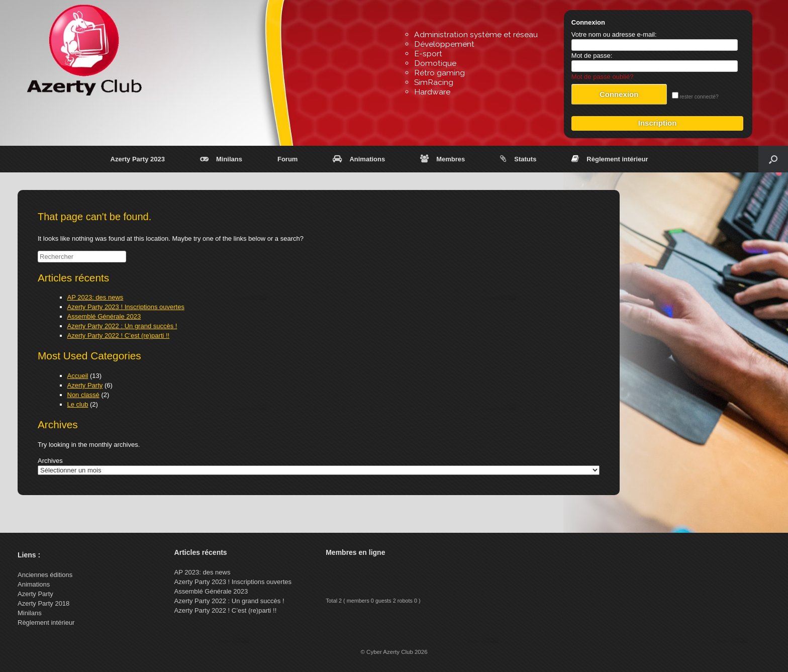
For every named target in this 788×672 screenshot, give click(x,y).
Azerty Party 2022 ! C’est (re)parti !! (119, 335)
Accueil (78, 376)
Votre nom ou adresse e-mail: (614, 34)
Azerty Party (85, 385)
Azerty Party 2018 (43, 603)
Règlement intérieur (610, 159)
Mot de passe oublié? (603, 77)
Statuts (518, 159)
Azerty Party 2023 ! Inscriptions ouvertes (126, 307)
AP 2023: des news (95, 297)
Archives (50, 461)
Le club (78, 404)
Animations (359, 159)
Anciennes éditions (45, 575)
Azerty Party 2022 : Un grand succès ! (122, 326)
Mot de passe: (592, 56)
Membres (442, 159)
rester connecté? (695, 97)
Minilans (221, 159)
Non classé (83, 395)
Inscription (658, 123)
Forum (287, 159)
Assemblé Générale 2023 (104, 316)
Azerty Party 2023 (138, 159)
